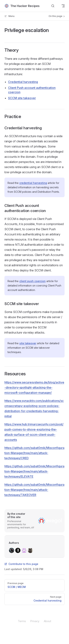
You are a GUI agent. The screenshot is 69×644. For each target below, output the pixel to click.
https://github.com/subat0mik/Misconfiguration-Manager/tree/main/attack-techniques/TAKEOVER (34, 490)
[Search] (53, 6)
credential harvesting (33, 183)
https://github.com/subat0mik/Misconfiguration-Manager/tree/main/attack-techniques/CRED (34, 453)
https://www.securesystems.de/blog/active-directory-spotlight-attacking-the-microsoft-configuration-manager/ (34, 387)
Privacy (35, 621)
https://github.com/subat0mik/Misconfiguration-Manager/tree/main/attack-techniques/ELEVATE (34, 471)
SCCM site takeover (22, 98)
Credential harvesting (23, 82)
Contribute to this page (21, 564)
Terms (22, 621)
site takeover (28, 343)
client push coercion (32, 281)
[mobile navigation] (63, 6)
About (47, 621)
